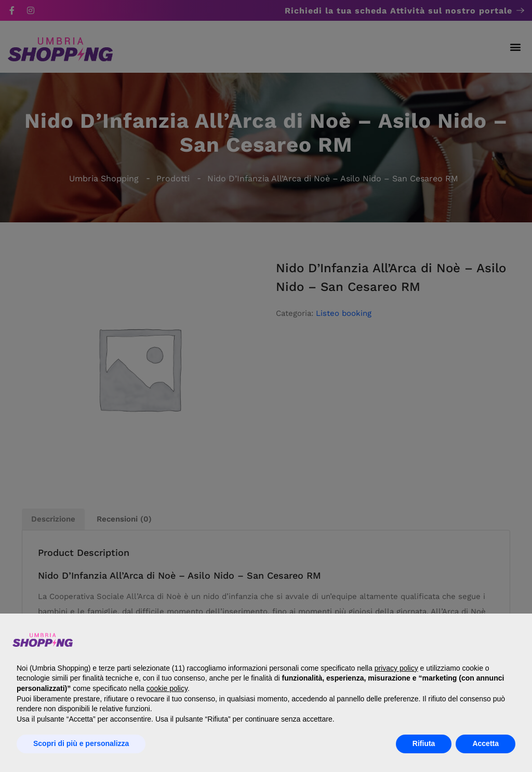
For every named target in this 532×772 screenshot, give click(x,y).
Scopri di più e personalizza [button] (81, 743)
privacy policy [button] (396, 668)
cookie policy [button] (167, 688)
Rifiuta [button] (424, 743)
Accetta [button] (486, 743)
